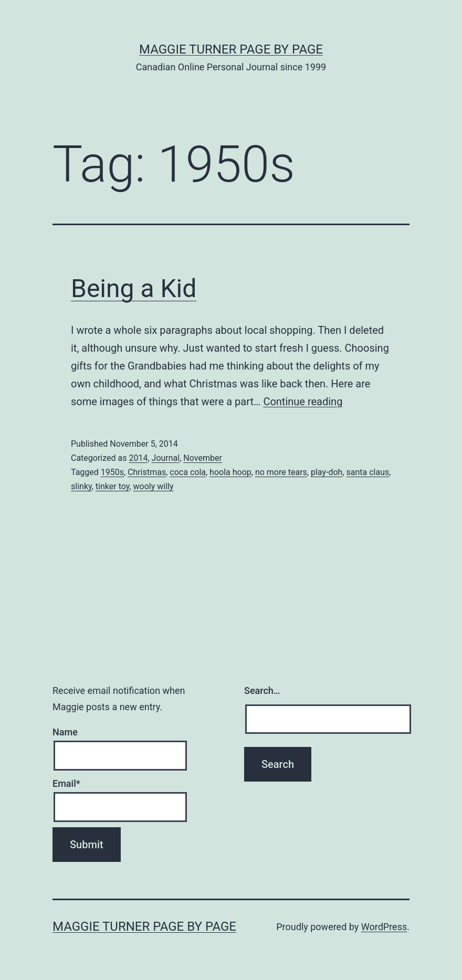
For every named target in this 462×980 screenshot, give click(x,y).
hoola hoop (230, 472)
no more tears (281, 472)
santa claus (367, 472)
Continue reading (303, 402)
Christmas (147, 472)
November (202, 458)
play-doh (327, 472)
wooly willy (154, 486)
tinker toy (113, 486)
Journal (166, 458)
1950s (112, 472)
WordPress (384, 927)
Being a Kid (134, 288)
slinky (81, 486)
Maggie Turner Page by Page (231, 49)
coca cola (188, 472)
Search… (262, 691)
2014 (138, 458)
